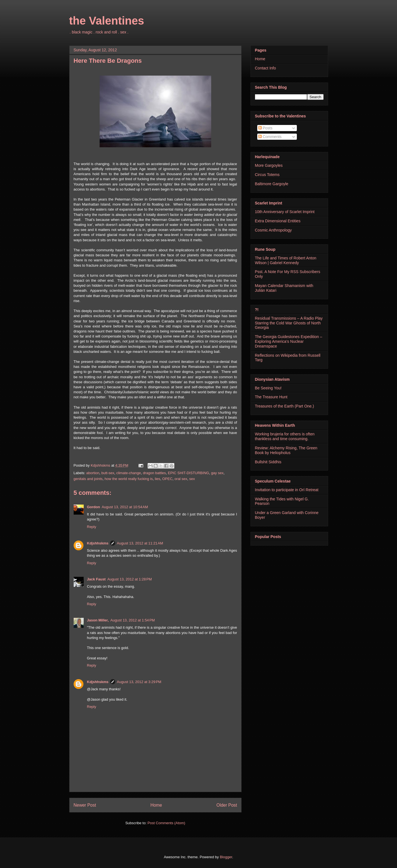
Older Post (227, 805)
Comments (270, 137)
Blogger (226, 857)
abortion (93, 473)
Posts (265, 128)
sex (192, 479)
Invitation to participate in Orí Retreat (287, 490)
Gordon (94, 507)
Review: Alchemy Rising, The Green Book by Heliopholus (286, 450)
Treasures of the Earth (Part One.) (285, 406)
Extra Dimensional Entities (278, 221)
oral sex (181, 479)
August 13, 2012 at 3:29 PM (139, 682)
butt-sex (108, 473)
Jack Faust (96, 579)
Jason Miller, (98, 620)
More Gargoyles (269, 165)
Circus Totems (267, 175)
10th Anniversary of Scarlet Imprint (285, 212)
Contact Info (266, 68)
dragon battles (154, 473)
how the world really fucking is (129, 479)
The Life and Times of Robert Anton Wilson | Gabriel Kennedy (286, 260)
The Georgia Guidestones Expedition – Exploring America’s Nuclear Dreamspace (289, 341)
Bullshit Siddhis (268, 462)
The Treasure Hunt (271, 397)
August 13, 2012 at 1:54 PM (133, 620)
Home (156, 805)
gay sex (217, 473)
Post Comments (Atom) (166, 823)
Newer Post (85, 805)
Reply (92, 527)
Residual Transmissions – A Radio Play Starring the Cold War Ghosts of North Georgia (289, 323)
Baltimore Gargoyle (272, 184)
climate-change (129, 473)
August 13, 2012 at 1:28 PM (130, 579)
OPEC (168, 479)
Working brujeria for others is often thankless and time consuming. (285, 436)
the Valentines (107, 21)
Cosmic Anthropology (273, 230)
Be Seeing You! (268, 388)
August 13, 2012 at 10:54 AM (125, 507)
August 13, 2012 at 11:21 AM (140, 543)
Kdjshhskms (98, 543)
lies (158, 479)
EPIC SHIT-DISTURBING (188, 473)
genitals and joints (88, 479)
